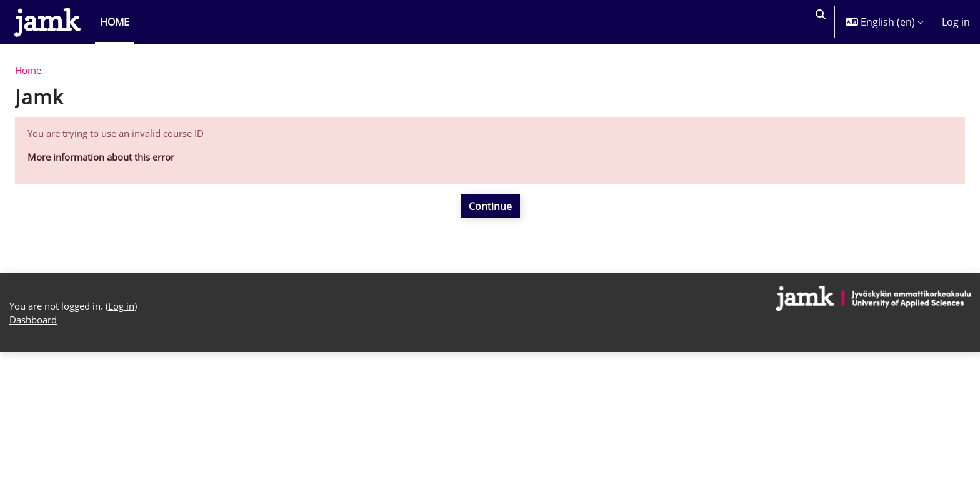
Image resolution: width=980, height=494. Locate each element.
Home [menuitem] (115, 22)
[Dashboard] (47, 22)
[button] (819, 22)
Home (29, 71)
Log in (956, 22)
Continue (490, 210)
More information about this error (108, 161)
